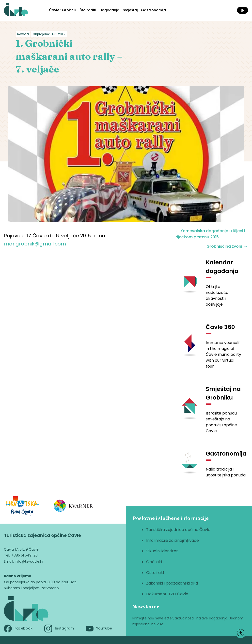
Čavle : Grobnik (63, 10)
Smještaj (130, 10)
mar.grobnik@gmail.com (35, 244)
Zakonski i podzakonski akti (172, 583)
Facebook (18, 629)
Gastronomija (153, 10)
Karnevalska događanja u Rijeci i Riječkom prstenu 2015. (210, 233)
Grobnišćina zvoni (227, 246)
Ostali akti (156, 573)
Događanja (109, 10)
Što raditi (88, 10)
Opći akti (155, 562)
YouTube (99, 629)
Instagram (59, 629)
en (243, 10)
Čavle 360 (220, 327)
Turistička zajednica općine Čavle (178, 530)
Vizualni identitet (162, 551)
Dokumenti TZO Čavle (167, 594)
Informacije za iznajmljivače (173, 540)
